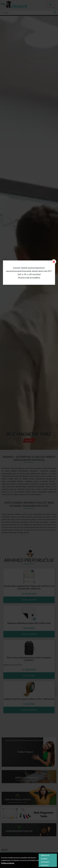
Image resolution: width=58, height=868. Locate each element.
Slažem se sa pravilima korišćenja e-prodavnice (45, 860)
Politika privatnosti (8, 863)
